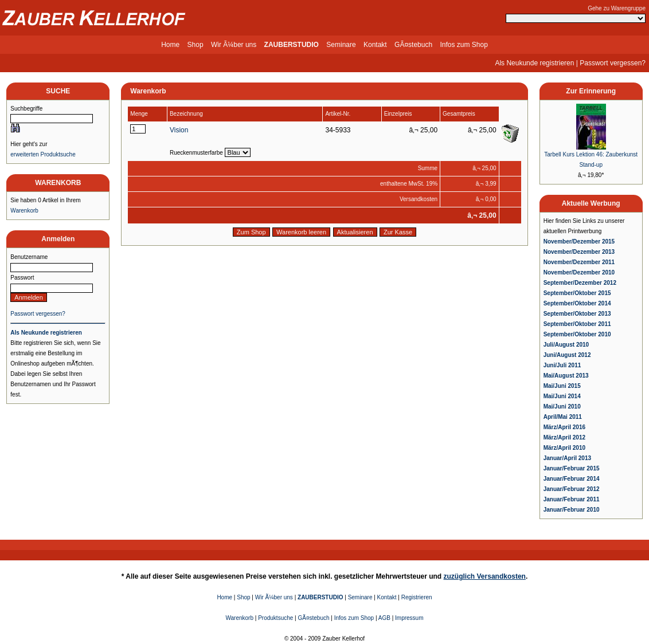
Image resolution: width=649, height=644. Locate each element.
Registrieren (417, 597)
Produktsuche (275, 618)
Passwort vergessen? (613, 63)
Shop (196, 45)
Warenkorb (24, 211)
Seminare (341, 45)
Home (170, 45)
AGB (384, 618)
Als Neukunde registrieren (534, 63)
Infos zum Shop (464, 45)
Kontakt (375, 45)
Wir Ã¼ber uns (234, 45)
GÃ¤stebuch (413, 45)
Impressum (409, 618)
